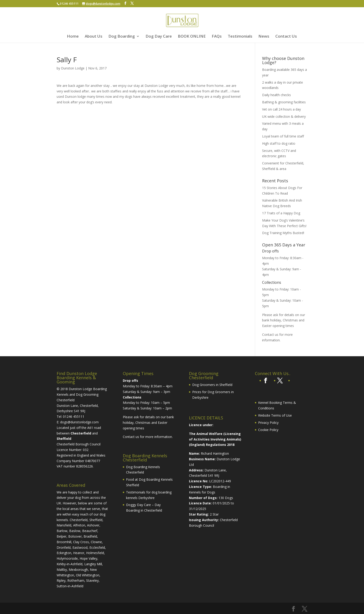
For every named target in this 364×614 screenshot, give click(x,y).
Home (73, 37)
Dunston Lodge (73, 68)
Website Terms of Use (275, 415)
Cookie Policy (268, 430)
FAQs (217, 37)
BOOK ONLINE (192, 37)
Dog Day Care (159, 37)
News (264, 37)
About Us (94, 37)
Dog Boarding (122, 37)
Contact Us (286, 37)
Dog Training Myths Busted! (283, 233)
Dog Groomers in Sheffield (212, 385)
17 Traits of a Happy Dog (281, 213)
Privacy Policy (268, 423)
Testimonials (240, 37)
